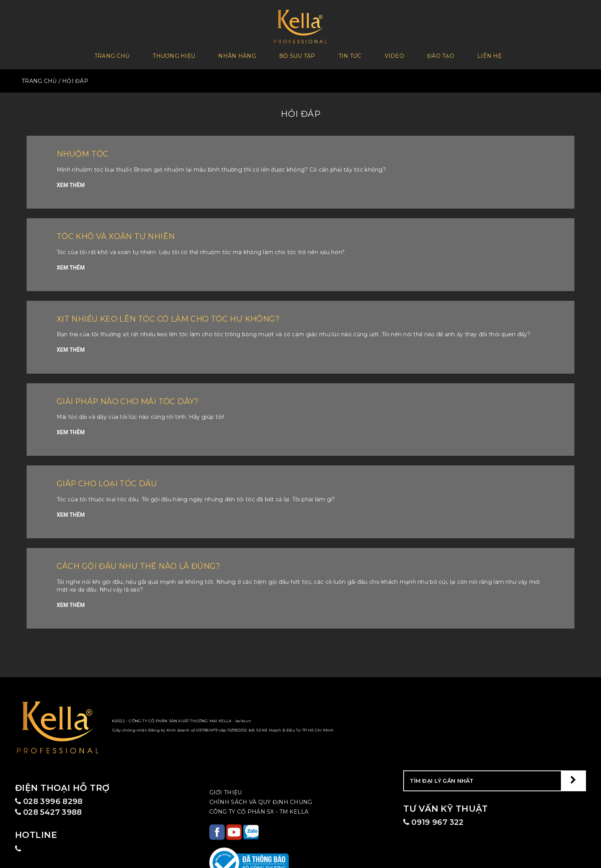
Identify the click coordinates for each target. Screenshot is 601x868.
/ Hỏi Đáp (74, 78)
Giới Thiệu (226, 789)
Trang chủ (112, 54)
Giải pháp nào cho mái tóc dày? (138, 398)
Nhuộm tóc (86, 151)
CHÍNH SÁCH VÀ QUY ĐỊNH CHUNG (261, 799)
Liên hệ (489, 54)
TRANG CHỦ (39, 78)
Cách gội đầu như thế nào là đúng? (150, 562)
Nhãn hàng (237, 54)
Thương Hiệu (174, 54)
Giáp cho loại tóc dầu (113, 480)
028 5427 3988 (53, 811)
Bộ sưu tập (297, 54)
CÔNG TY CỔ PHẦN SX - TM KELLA (259, 808)
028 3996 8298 (53, 798)
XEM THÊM (71, 182)
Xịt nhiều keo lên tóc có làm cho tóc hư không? (183, 315)
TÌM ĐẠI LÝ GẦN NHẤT (442, 777)
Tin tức (350, 54)
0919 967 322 (437, 819)
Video (394, 54)
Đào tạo (441, 54)
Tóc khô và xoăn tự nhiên (124, 233)
